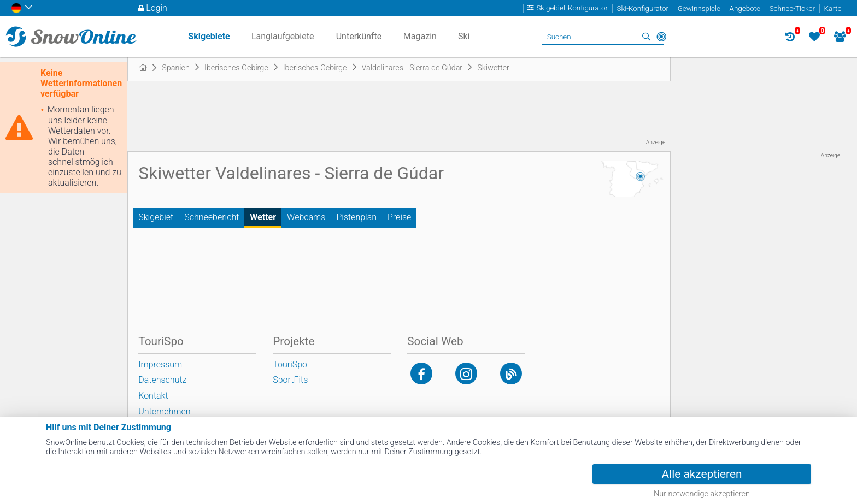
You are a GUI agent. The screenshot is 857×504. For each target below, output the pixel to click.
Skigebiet (156, 217)
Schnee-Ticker (792, 8)
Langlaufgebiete (283, 36)
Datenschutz (162, 380)
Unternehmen (164, 411)
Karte (833, 8)
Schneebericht (212, 217)
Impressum (160, 364)
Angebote (745, 8)
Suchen (646, 37)
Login (157, 8)
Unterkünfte (359, 36)
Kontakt (153, 396)
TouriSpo (290, 364)
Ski (464, 36)
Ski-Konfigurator (643, 8)
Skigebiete (209, 36)
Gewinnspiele (699, 8)
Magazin (420, 36)
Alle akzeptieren (702, 474)
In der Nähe (661, 37)
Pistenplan (356, 217)
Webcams (306, 217)
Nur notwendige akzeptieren (702, 494)
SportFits (290, 380)
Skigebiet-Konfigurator (572, 8)
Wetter (263, 217)
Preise (399, 217)
